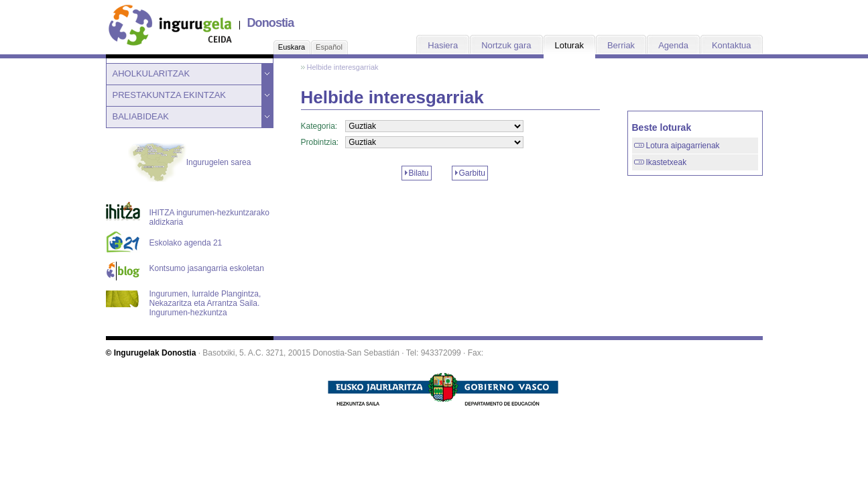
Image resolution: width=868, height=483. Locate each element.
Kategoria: (319, 126)
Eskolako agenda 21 (186, 243)
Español (329, 47)
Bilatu (419, 173)
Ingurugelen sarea (190, 163)
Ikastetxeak (667, 162)
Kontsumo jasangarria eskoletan (207, 268)
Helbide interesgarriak (343, 67)
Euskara (292, 47)
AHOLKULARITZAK (151, 73)
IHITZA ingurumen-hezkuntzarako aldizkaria (209, 217)
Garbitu (472, 173)
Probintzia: (320, 142)
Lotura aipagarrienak (683, 146)
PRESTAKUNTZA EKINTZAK (170, 95)
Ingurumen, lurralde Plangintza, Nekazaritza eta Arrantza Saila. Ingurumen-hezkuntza (205, 299)
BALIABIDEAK (141, 116)
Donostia (271, 23)
